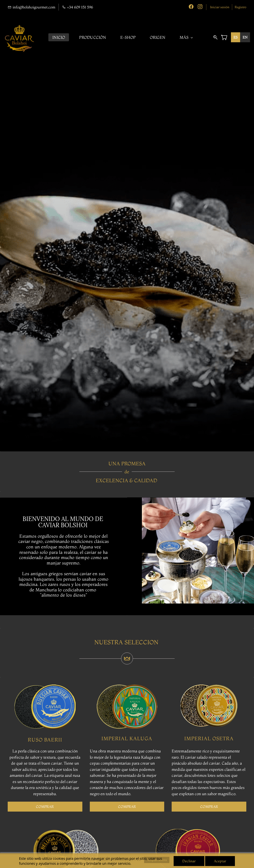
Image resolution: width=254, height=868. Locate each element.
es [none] (236, 37)
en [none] (245, 37)
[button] (45, 807)
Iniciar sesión (220, 7)
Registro (240, 7)
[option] (245, 37)
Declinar (189, 861)
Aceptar (220, 861)
